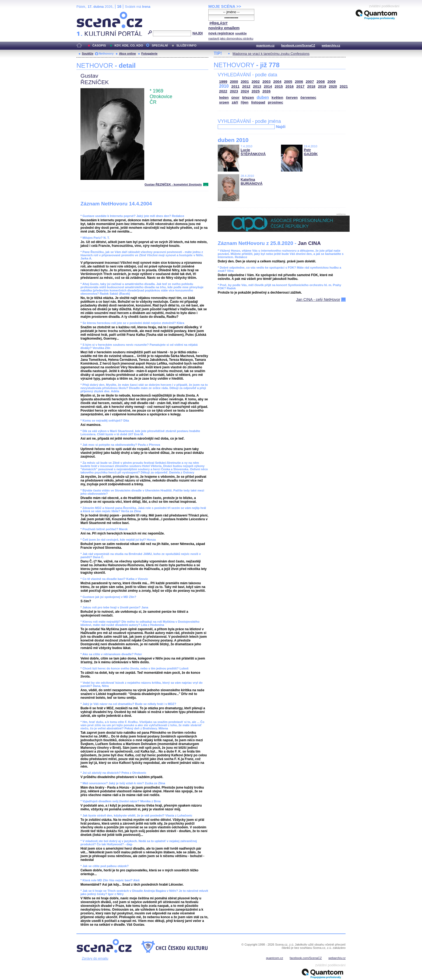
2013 (257, 86)
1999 (223, 82)
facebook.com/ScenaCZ (298, 45)
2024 (245, 91)
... (206, 184)
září (235, 102)
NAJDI (198, 33)
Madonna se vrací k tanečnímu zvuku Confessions (271, 54)
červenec (308, 97)
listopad (258, 102)
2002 (256, 82)
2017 (300, 86)
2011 (235, 86)
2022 (223, 91)
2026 (266, 91)
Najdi (281, 127)
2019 (322, 86)
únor (235, 97)
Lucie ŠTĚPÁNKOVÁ (253, 152)
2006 (299, 82)
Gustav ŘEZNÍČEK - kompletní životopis (173, 184)
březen (248, 97)
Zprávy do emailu (95, 958)
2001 (245, 82)
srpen (224, 102)
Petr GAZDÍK (311, 152)
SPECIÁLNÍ (160, 45)
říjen (245, 102)
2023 (234, 91)
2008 (321, 82)
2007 (310, 82)
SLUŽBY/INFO (186, 45)
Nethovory (106, 54)
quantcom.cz (265, 45)
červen (292, 97)
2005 (288, 82)
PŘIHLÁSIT (219, 23)
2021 (344, 86)
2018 (311, 86)
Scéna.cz (86, 14)
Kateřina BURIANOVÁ (252, 181)
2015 (279, 86)
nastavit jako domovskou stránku (231, 38)
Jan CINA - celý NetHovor (318, 300)
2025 (256, 91)
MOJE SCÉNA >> (225, 6)
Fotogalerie (149, 54)
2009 (332, 82)
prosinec (275, 102)
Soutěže (88, 54)
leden (224, 97)
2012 (246, 86)
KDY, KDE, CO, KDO (129, 45)
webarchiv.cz (331, 45)
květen (277, 97)
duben (263, 97)
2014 (268, 86)
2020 (333, 86)
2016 (290, 86)
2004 (277, 82)
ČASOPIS (99, 45)
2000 (234, 82)
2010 (224, 86)
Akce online (127, 54)
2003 (266, 82)
